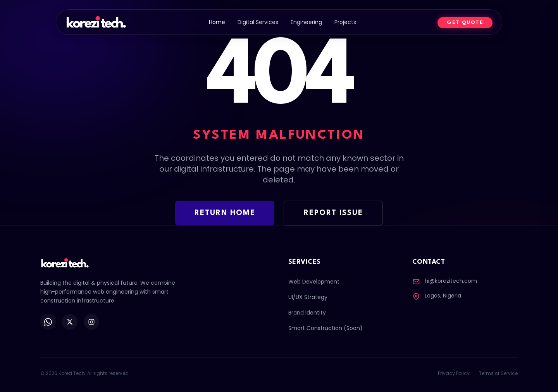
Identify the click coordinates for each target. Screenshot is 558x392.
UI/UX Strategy (308, 297)
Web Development (314, 282)
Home (217, 22)
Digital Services (258, 22)
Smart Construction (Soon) (325, 328)
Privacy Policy (454, 373)
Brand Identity (307, 313)
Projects (345, 22)
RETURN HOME (225, 213)
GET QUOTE (465, 23)
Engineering (306, 22)
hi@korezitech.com (451, 281)
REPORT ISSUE (333, 213)
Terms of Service (498, 373)
